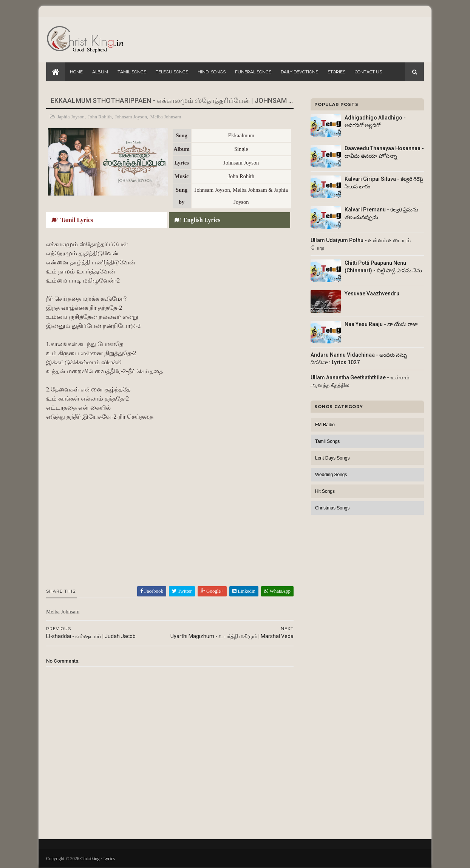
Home (76, 72)
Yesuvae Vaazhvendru (372, 293)
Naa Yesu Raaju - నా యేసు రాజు (381, 324)
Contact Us (368, 72)
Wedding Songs (331, 475)
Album (100, 72)
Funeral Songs (253, 72)
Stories (336, 72)
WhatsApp (277, 591)
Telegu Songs (172, 72)
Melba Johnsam (165, 117)
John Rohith (100, 117)
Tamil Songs (132, 72)
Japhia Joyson (71, 117)
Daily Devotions (299, 72)
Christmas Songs (332, 508)
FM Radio (325, 425)
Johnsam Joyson (131, 117)
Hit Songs (325, 491)
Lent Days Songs (332, 458)
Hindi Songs (212, 72)
